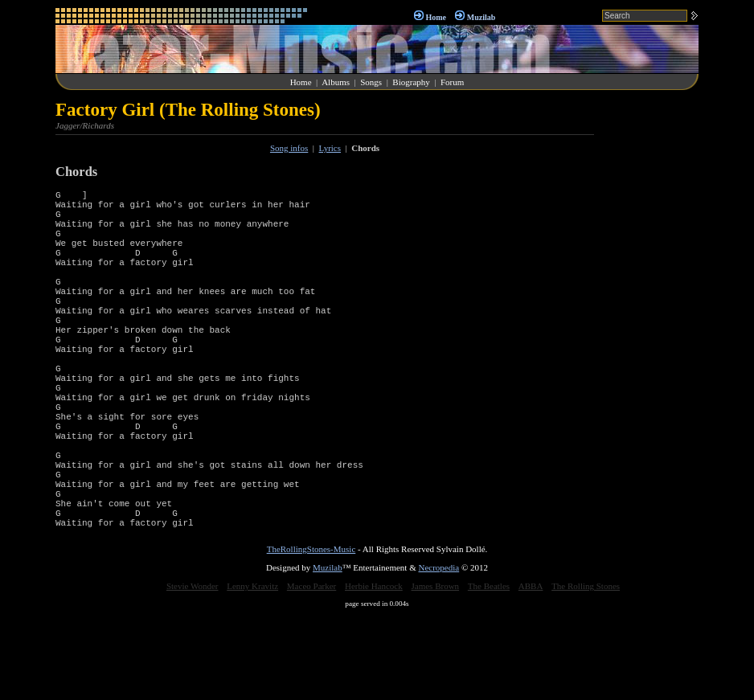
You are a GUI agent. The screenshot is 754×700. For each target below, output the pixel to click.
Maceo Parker (311, 670)
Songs (371, 82)
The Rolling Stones (586, 670)
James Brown (436, 670)
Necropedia (438, 652)
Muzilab (481, 17)
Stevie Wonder (193, 670)
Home (436, 17)
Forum (452, 82)
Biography (411, 82)
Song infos (289, 148)
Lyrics (330, 148)
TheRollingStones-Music (311, 633)
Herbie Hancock (374, 670)
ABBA (531, 670)
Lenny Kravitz (252, 670)
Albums (336, 82)
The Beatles (489, 670)
